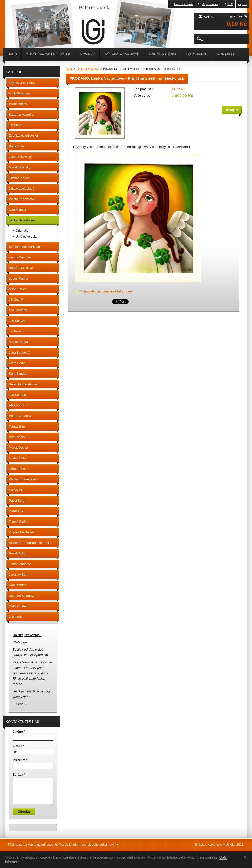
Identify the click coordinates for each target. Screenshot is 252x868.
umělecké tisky (113, 291)
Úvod (69, 69)
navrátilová (92, 291)
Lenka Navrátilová (88, 69)
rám (129, 291)
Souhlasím (246, 857)
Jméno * (19, 731)
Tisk (244, 4)
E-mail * (19, 746)
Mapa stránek (210, 4)
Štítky (77, 291)
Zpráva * (19, 774)
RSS (230, 4)
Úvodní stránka (183, 4)
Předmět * (20, 760)
